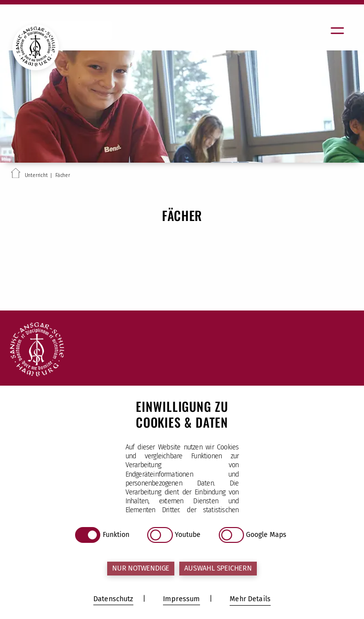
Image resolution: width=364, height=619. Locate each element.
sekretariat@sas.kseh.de (78, 498)
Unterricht (36, 175)
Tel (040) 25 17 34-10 (69, 453)
